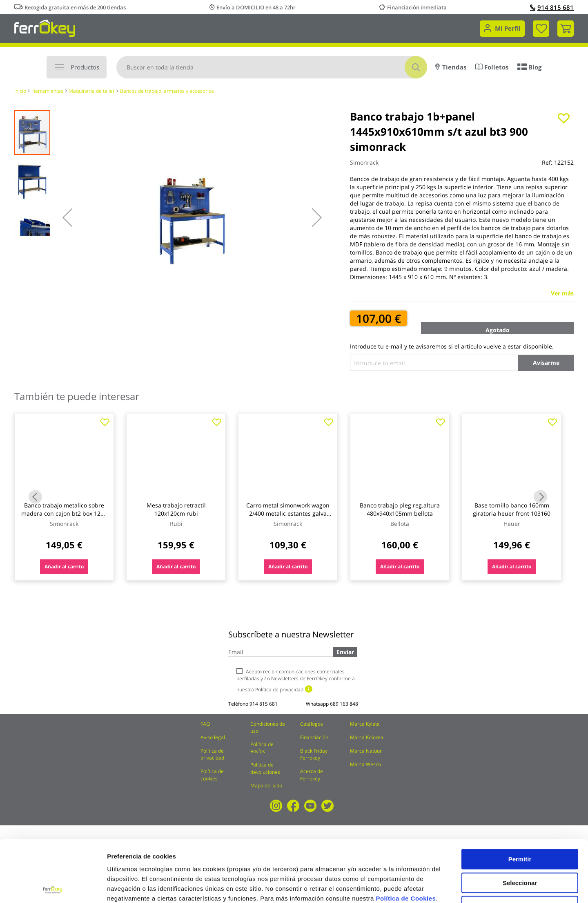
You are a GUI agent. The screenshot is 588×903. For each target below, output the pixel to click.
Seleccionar (520, 821)
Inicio (20, 91)
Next (540, 497)
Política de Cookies (406, 837)
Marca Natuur (366, 751)
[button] (67, 217)
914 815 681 (552, 7)
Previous (35, 497)
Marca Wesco (365, 764)
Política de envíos (262, 748)
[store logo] (45, 28)
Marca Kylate (365, 724)
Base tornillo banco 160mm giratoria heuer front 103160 (512, 509)
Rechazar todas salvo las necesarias (520, 848)
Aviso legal (213, 737)
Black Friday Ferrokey (314, 754)
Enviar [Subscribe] (345, 652)
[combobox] (272, 67)
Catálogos (312, 724)
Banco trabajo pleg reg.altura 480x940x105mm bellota (400, 509)
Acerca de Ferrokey (312, 775)
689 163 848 (344, 704)
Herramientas (47, 91)
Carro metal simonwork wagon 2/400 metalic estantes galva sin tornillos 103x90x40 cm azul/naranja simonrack (288, 517)
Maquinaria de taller (92, 91)
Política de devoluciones (265, 768)
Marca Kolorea (367, 737)
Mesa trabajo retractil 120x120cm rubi (176, 509)
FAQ (205, 724)
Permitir (520, 797)
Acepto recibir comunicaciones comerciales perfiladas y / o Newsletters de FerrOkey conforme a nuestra (296, 681)
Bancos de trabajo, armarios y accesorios (167, 91)
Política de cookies (212, 775)
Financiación (314, 737)
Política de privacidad (212, 754)
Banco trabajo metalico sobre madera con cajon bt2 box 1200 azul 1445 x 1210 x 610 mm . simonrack (64, 517)
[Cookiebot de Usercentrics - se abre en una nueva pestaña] (53, 887)
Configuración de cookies (451, 887)
